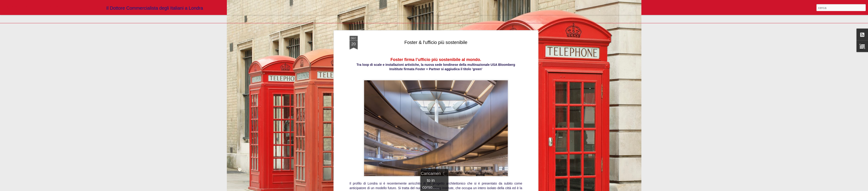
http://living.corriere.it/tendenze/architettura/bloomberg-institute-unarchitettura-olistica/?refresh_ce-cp (436, 74)
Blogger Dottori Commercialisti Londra (460, 81)
